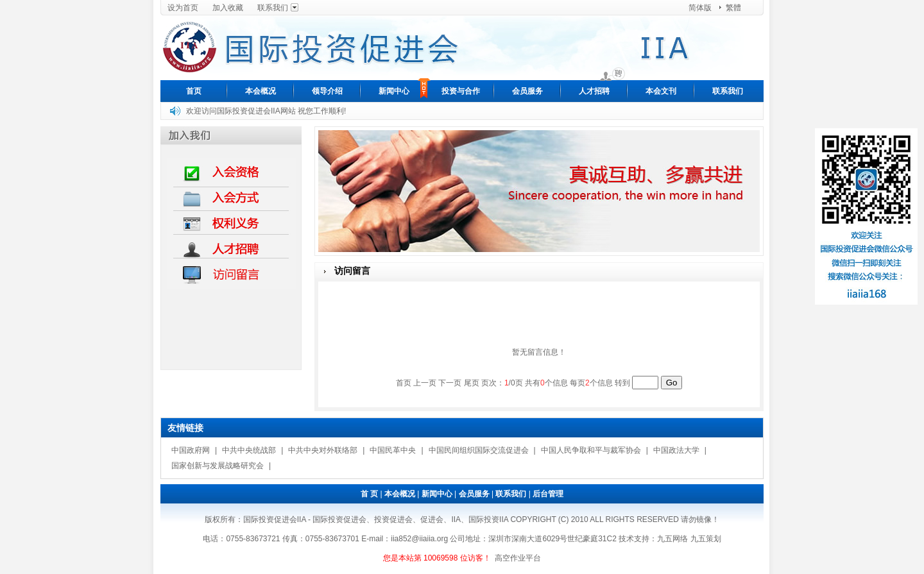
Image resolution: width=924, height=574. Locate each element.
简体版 (700, 8)
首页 (194, 91)
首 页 (369, 494)
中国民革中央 (393, 450)
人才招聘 (594, 91)
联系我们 (273, 8)
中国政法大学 (676, 450)
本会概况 (261, 91)
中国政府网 (191, 450)
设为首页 (183, 8)
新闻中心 (394, 91)
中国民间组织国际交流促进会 (479, 450)
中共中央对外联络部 (323, 450)
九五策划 (706, 539)
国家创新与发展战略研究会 (218, 466)
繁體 (733, 8)
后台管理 (548, 494)
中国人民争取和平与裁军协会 (591, 450)
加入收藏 (228, 8)
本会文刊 (661, 91)
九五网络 (672, 539)
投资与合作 (461, 91)
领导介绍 (327, 91)
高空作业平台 (518, 558)
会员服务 (527, 91)
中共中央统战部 (249, 450)
